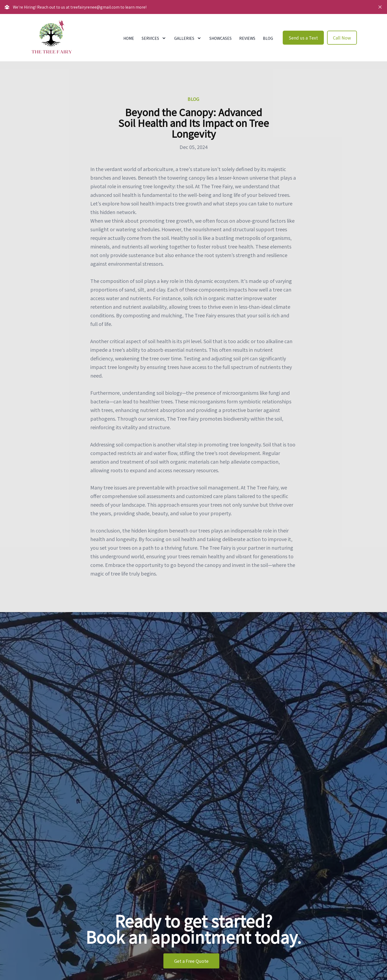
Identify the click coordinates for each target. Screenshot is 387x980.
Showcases (221, 38)
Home (129, 38)
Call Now (342, 38)
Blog (268, 38)
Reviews (247, 38)
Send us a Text (303, 38)
